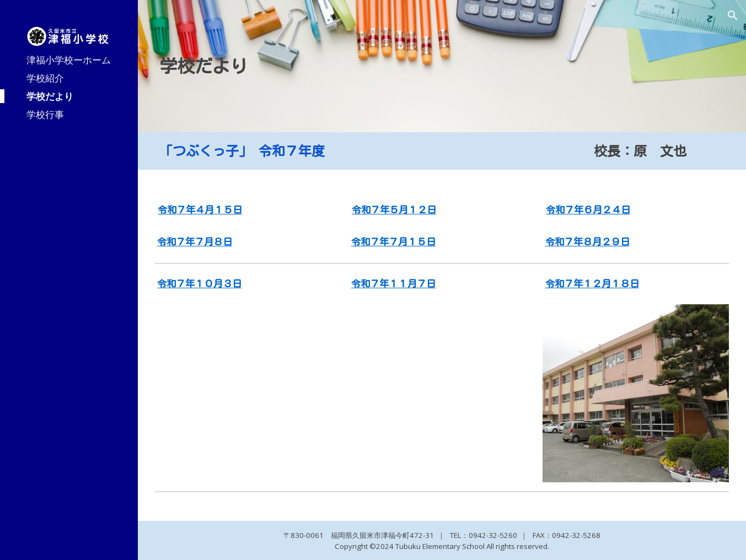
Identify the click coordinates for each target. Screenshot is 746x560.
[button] (733, 15)
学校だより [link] (50, 96)
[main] (442, 66)
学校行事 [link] (45, 114)
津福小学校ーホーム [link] (69, 60)
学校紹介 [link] (45, 78)
